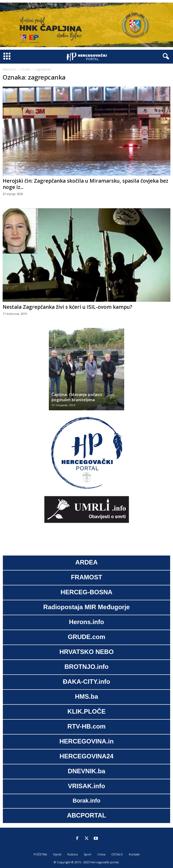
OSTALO (117, 854)
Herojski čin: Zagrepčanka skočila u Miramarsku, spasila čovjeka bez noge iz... (85, 184)
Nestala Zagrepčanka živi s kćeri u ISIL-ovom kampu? (67, 307)
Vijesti (57, 854)
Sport (88, 854)
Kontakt (134, 854)
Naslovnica (9, 69)
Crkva (101, 854)
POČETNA (40, 854)
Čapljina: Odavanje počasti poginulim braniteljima (77, 397)
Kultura (73, 854)
